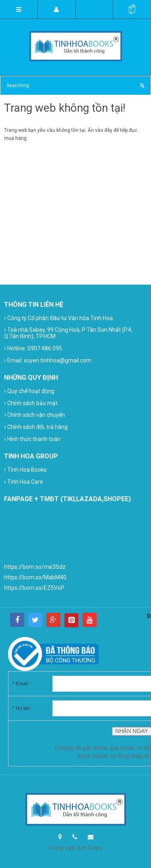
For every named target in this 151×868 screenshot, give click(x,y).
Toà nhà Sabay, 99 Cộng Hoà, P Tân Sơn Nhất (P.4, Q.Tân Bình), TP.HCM (68, 333)
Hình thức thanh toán (32, 439)
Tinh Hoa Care (24, 482)
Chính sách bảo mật (31, 403)
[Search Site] (75, 85)
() (132, 9)
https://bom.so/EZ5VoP (34, 588)
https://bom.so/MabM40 (35, 577)
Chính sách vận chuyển (34, 415)
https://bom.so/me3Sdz (35, 567)
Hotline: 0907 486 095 (33, 348)
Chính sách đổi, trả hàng (36, 427)
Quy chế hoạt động (29, 391)
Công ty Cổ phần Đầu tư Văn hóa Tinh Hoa (58, 318)
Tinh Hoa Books (25, 469)
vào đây (104, 130)
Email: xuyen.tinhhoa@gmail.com (48, 360)
